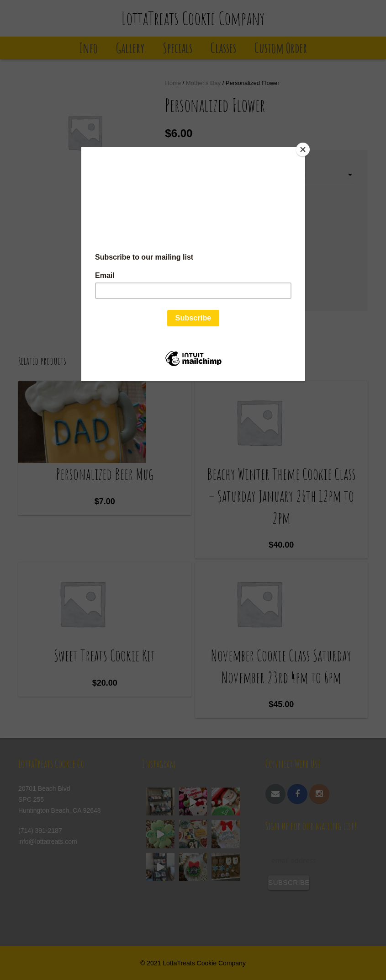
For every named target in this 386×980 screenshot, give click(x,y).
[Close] (303, 149)
